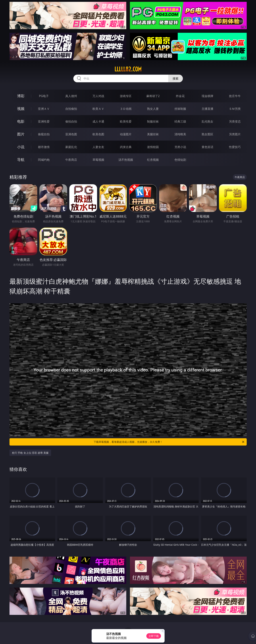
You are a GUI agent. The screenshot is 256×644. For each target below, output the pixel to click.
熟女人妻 (153, 109)
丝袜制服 (180, 109)
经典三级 (180, 121)
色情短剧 (180, 160)
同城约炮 (44, 160)
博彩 (21, 96)
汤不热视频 (126, 160)
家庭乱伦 (71, 147)
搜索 (176, 78)
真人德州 (71, 96)
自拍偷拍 (71, 109)
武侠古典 (126, 147)
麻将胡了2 (153, 96)
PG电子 (44, 96)
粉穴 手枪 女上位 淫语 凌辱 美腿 (30, 453)
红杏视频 (153, 160)
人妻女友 (98, 147)
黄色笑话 (207, 147)
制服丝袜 (153, 121)
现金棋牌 (207, 96)
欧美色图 (98, 134)
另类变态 (235, 121)
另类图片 (235, 134)
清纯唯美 (180, 134)
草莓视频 (98, 160)
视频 (21, 109)
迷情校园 (153, 147)
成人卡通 (98, 121)
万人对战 (98, 96)
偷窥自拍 (44, 134)
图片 (21, 134)
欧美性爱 (126, 121)
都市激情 (44, 147)
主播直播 (207, 109)
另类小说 (180, 147)
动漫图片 (126, 134)
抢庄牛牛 (235, 96)
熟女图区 (207, 134)
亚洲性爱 (44, 121)
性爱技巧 (235, 147)
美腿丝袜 (153, 134)
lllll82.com (128, 69)
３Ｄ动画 (126, 109)
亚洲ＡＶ (44, 109)
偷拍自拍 (71, 121)
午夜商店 (71, 160)
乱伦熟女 (207, 121)
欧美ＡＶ (98, 109)
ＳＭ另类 (235, 109)
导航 (21, 160)
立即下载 (154, 636)
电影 (21, 121)
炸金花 (180, 96)
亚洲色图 (71, 134)
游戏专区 (126, 96)
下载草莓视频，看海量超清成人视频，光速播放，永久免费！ (169, 442)
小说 (21, 147)
